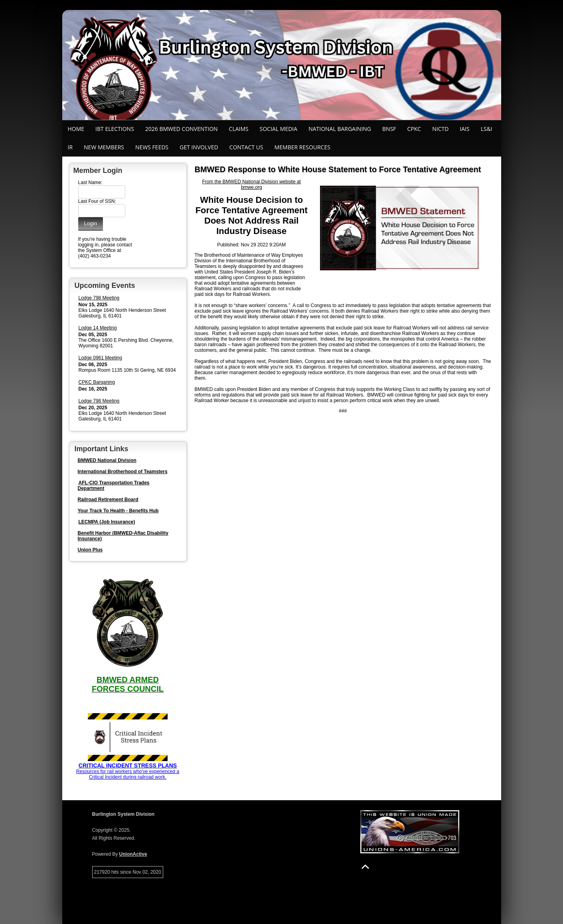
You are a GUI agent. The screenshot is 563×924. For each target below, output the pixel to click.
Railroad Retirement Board (108, 500)
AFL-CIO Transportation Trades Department (114, 486)
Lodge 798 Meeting (99, 298)
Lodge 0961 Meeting (100, 358)
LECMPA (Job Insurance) (107, 522)
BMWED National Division (107, 460)
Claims (239, 129)
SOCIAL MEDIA (279, 129)
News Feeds (152, 147)
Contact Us (246, 147)
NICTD (440, 129)
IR (70, 147)
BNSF (389, 129)
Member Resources (302, 147)
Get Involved (199, 147)
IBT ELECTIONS (115, 129)
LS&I (487, 129)
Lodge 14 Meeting (98, 328)
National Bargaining (340, 129)
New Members (104, 147)
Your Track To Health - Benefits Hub (118, 511)
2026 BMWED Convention (182, 129)
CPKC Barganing (97, 382)
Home (76, 129)
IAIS (464, 129)
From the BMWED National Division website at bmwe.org (252, 184)
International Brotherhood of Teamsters (123, 472)
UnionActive (133, 854)
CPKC (414, 129)
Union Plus (90, 550)
